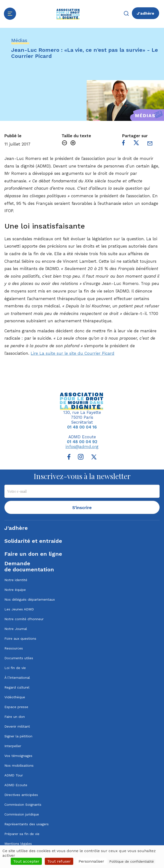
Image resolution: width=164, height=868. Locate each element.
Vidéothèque (15, 697)
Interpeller (13, 746)
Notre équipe (15, 590)
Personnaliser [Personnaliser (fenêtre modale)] (91, 861)
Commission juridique (22, 814)
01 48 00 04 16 (82, 427)
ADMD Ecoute (16, 785)
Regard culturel (17, 687)
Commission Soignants (23, 805)
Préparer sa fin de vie (22, 834)
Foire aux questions (20, 638)
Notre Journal (16, 629)
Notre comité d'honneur (24, 619)
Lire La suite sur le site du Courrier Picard (73, 353)
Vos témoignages (18, 756)
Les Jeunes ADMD (19, 609)
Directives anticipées (21, 795)
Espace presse (16, 707)
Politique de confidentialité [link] (132, 861)
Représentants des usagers (27, 824)
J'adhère (146, 13)
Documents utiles (19, 658)
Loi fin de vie (15, 668)
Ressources (14, 648)
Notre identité (16, 580)
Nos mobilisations (19, 765)
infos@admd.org (82, 447)
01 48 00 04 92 (82, 442)
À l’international (17, 678)
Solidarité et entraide (33, 541)
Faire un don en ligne (33, 554)
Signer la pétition (18, 736)
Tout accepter (26, 861)
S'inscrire (82, 507)
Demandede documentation (29, 566)
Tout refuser (59, 861)
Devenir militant (17, 726)
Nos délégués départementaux (30, 599)
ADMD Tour (14, 775)
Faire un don (15, 717)
